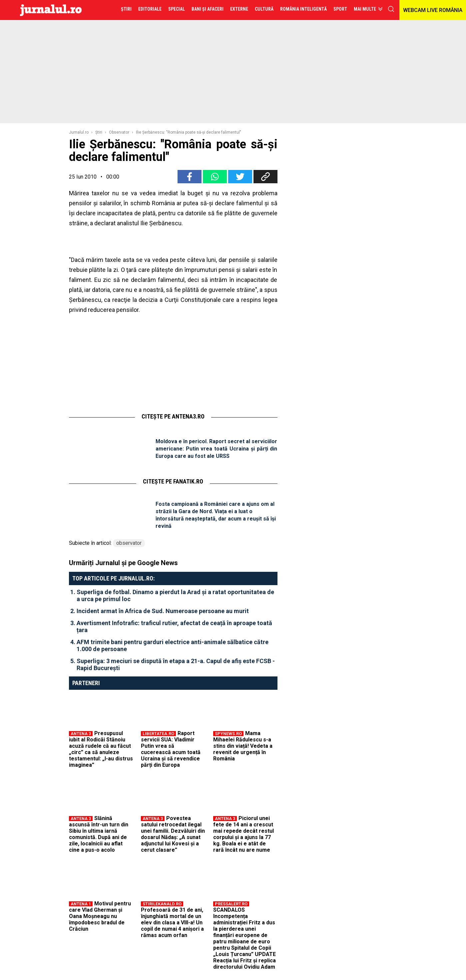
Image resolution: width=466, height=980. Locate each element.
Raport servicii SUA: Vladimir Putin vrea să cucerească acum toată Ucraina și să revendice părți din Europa (171, 749)
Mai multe (365, 9)
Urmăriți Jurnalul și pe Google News (123, 563)
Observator (119, 132)
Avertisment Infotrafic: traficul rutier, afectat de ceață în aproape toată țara (174, 626)
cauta (391, 9)
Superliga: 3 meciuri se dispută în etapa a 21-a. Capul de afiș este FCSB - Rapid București (176, 664)
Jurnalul (51, 10)
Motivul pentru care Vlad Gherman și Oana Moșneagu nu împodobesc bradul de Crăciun (100, 916)
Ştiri (99, 132)
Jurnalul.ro (79, 132)
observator (129, 543)
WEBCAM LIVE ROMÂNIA (433, 10)
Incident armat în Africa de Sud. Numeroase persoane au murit (163, 611)
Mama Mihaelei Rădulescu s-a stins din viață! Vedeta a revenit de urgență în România (243, 746)
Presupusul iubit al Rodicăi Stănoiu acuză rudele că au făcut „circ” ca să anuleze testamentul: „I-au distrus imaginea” (101, 749)
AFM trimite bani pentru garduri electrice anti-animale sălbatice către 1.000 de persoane (173, 645)
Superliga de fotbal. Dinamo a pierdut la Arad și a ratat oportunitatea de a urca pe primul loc (175, 595)
